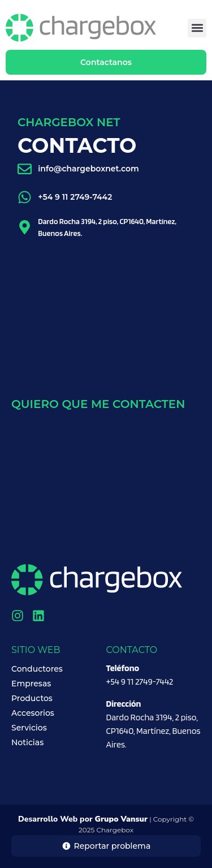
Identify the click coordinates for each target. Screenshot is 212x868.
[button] (197, 28)
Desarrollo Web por (83, 819)
